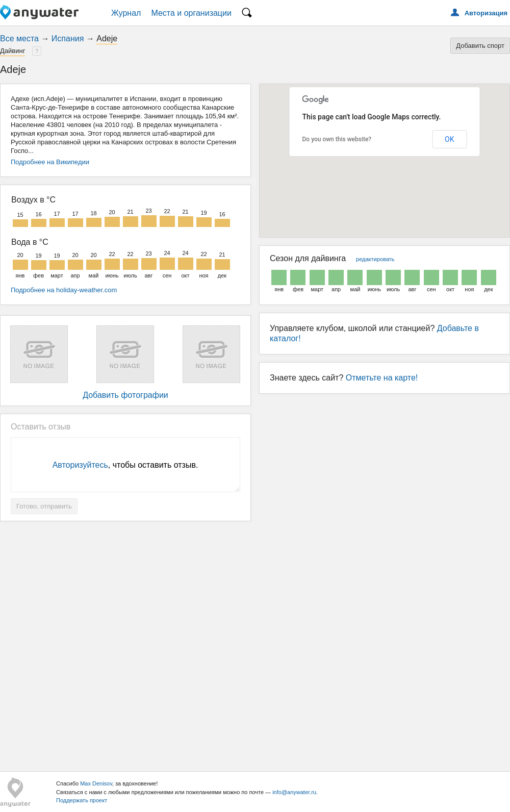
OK (449, 139)
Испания (68, 39)
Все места (19, 39)
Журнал (126, 13)
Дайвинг (12, 51)
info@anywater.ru (294, 792)
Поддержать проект (82, 800)
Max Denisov (96, 783)
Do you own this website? (337, 139)
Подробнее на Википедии (50, 162)
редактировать (375, 259)
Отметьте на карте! (382, 378)
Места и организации (191, 13)
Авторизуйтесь (80, 465)
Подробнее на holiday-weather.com (64, 290)
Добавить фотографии (125, 395)
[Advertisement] (255, 642)
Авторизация (486, 13)
